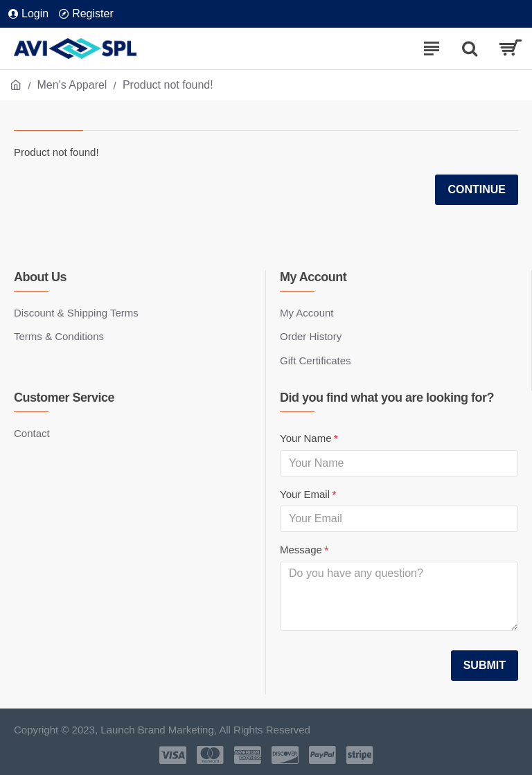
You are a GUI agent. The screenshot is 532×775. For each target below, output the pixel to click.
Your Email (305, 494)
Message (301, 550)
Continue (477, 189)
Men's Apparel (72, 85)
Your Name (306, 438)
